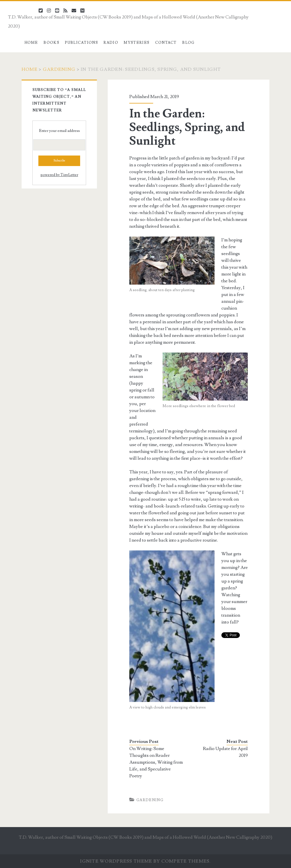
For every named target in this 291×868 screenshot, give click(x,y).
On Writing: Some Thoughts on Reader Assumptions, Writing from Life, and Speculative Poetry (156, 762)
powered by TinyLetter (59, 175)
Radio (111, 43)
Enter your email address (59, 131)
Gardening (59, 69)
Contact (166, 43)
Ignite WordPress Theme (116, 861)
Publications (81, 43)
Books (51, 43)
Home (31, 43)
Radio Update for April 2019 (225, 752)
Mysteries (137, 43)
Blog (188, 43)
